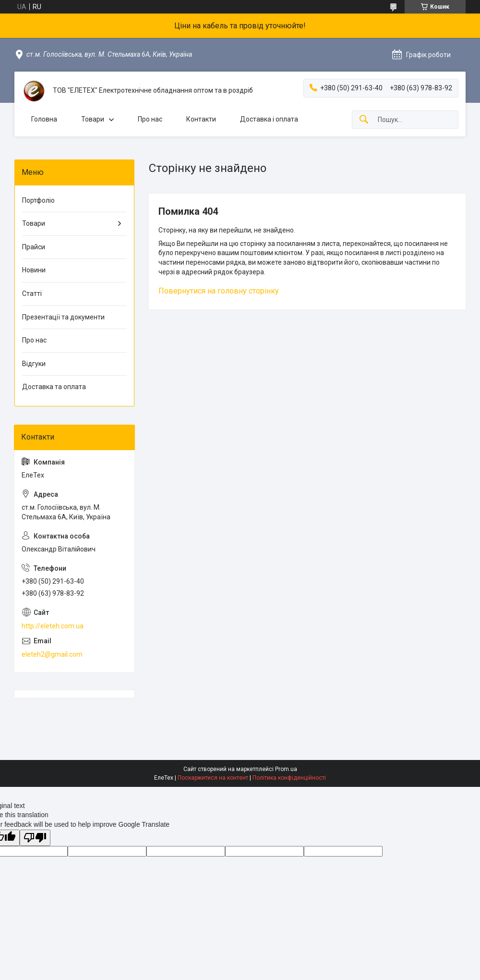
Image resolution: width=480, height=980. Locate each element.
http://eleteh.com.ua (53, 626)
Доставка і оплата (269, 119)
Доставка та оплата (54, 387)
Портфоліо (38, 200)
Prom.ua (286, 769)
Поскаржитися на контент (213, 778)
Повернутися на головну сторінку (219, 291)
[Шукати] (364, 120)
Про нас (150, 119)
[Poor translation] (35, 838)
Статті (32, 294)
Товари (93, 119)
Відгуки (34, 364)
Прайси (34, 247)
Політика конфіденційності (289, 778)
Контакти (201, 119)
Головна (44, 119)
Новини (34, 270)
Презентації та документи (63, 317)
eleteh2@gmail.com (52, 654)
